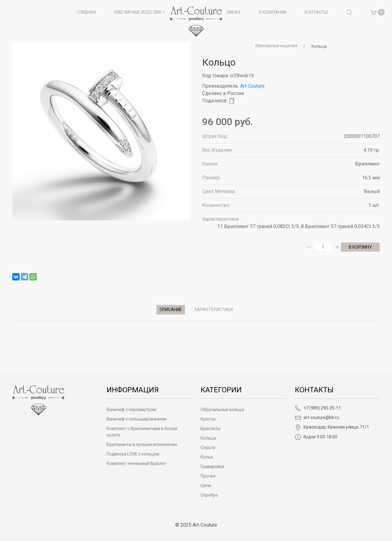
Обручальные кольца (222, 410)
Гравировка (212, 467)
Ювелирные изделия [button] (140, 12)
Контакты (316, 12)
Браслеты (211, 429)
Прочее (208, 476)
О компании (273, 12)
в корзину (360, 247)
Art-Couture (252, 86)
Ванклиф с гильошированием (136, 419)
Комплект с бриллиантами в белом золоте (142, 432)
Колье (207, 457)
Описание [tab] (171, 310)
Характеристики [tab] (213, 310)
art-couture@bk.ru (317, 417)
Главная (86, 12)
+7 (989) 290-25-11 (318, 408)
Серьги (208, 448)
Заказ (234, 12)
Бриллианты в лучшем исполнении (142, 444)
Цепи (206, 486)
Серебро (209, 495)
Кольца (319, 46)
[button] (349, 12)
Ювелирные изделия (276, 46)
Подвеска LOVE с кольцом (133, 454)
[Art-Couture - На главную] (38, 400)
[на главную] (196, 21)
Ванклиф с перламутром (131, 410)
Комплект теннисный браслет (137, 463)
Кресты (208, 419)
